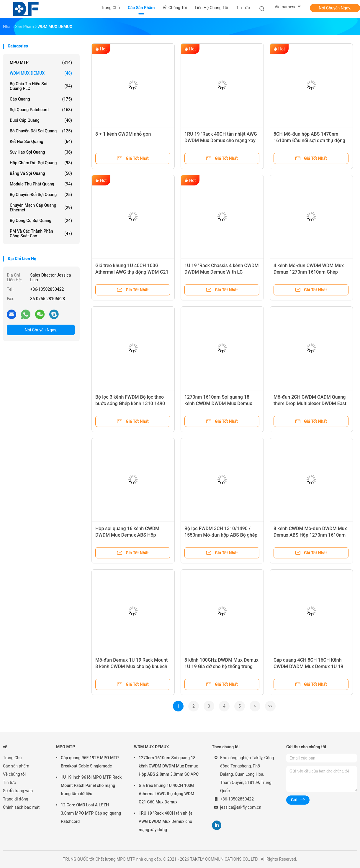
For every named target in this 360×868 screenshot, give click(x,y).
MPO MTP (41, 63)
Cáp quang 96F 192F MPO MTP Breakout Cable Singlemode (90, 762)
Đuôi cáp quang (41, 120)
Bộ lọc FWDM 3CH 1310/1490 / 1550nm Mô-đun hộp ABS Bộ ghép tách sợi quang (221, 535)
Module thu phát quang (41, 184)
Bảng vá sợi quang (41, 173)
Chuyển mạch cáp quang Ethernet (41, 208)
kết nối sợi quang (41, 142)
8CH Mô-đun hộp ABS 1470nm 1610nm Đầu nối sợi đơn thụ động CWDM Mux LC (309, 140)
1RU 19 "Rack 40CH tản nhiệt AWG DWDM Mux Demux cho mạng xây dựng (221, 140)
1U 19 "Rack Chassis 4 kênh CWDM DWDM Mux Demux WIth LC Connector (221, 272)
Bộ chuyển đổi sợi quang (41, 195)
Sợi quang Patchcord (41, 110)
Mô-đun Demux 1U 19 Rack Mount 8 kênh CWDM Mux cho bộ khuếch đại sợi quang (131, 666)
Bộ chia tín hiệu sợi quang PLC (41, 86)
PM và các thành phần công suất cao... (41, 234)
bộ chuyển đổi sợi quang (41, 131)
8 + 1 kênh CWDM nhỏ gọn (123, 134)
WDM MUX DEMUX (41, 73)
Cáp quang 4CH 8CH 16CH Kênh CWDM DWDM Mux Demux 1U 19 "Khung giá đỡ (308, 666)
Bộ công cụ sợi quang (41, 221)
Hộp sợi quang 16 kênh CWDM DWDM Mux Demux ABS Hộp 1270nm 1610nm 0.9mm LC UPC (130, 535)
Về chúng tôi (14, 774)
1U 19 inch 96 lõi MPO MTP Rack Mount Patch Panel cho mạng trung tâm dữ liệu (91, 785)
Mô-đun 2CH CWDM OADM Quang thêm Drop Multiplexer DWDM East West (310, 403)
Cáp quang (41, 99)
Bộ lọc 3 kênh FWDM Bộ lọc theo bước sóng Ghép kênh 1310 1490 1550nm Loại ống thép (130, 403)
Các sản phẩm (16, 766)
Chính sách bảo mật (21, 807)
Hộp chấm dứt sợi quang (41, 163)
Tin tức (9, 782)
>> (270, 706)
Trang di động (16, 799)
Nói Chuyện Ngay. (335, 8)
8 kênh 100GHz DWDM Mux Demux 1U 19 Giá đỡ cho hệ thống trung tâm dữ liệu (221, 666)
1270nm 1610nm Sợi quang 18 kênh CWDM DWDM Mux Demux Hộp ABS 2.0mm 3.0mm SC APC (219, 403)
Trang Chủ (12, 758)
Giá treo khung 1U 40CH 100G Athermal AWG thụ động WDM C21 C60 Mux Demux (132, 272)
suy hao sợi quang (41, 152)
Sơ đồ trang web (18, 791)
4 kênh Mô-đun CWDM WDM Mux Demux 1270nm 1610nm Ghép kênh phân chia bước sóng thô (309, 272)
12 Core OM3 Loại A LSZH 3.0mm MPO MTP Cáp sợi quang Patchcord (91, 813)
